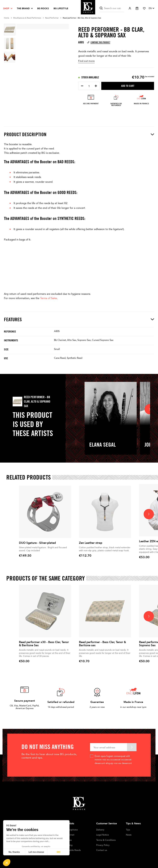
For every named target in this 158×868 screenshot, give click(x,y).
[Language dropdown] (151, 8)
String (70, 845)
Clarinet (70, 835)
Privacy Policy (103, 845)
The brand (23, 8)
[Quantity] (89, 86)
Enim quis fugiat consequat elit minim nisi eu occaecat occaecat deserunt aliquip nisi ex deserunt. (114, 760)
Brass (69, 840)
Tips (128, 830)
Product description (79, 134)
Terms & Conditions (106, 840)
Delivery (100, 830)
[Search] (112, 8)
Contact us (102, 850)
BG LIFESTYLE (61, 8)
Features (79, 319)
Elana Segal (103, 445)
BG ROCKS (43, 8)
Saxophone (72, 830)
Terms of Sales (49, 298)
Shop (6, 8)
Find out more (86, 61)
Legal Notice (103, 835)
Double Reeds (74, 850)
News (129, 835)
